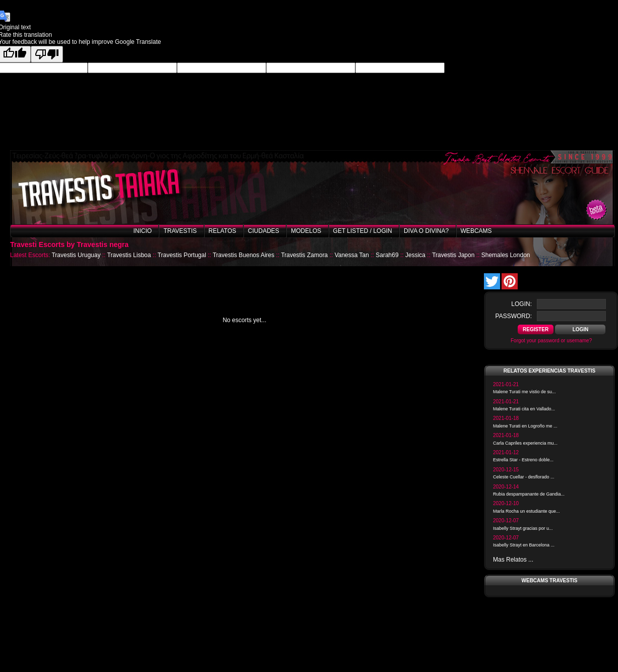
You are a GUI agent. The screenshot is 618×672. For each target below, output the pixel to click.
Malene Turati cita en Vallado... (524, 409)
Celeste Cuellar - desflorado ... (524, 477)
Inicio (142, 231)
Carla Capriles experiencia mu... (525, 443)
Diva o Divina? (426, 231)
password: (514, 316)
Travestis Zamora (304, 255)
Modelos (306, 231)
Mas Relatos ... (513, 560)
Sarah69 (387, 255)
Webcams (476, 231)
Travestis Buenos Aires (243, 255)
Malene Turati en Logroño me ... (525, 426)
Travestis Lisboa (129, 255)
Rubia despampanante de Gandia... (529, 494)
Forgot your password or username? (551, 341)
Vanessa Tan (352, 255)
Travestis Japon (453, 255)
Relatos (223, 231)
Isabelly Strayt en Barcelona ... (524, 545)
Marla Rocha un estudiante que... (527, 511)
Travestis (180, 231)
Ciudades (264, 231)
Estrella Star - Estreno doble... (523, 460)
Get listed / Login (363, 231)
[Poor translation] (47, 54)
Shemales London (506, 255)
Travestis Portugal (182, 255)
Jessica (415, 255)
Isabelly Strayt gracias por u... (523, 528)
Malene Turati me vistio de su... (524, 392)
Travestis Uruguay (76, 255)
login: (521, 304)
